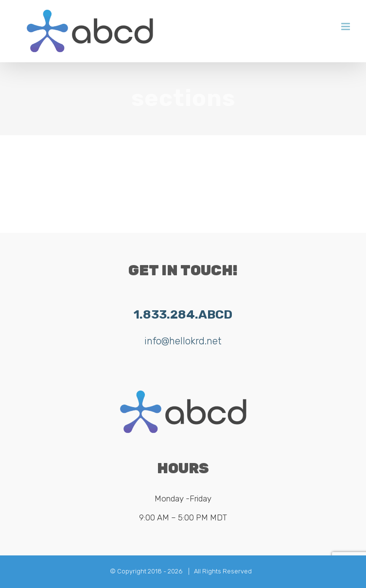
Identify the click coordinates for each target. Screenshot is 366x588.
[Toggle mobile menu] (346, 27)
